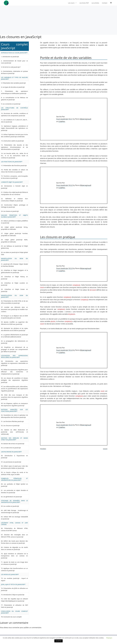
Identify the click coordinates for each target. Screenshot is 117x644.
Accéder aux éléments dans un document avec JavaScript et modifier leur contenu (14, 309)
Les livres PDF (84, 3)
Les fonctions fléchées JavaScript (13, 421)
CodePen (62, 121)
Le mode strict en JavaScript (12, 448)
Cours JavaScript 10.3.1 (64, 119)
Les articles (95, 3)
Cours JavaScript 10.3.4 (64, 350)
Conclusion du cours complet (12, 617)
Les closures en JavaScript (11, 426)
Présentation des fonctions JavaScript (15, 165)
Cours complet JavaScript (14, 46)
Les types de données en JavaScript (14, 87)
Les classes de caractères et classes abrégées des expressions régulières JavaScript (14, 380)
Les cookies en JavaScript (11, 506)
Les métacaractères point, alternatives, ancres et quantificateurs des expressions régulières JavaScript (14, 389)
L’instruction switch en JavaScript (13, 141)
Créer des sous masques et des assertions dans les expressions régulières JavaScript (14, 397)
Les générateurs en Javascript (13, 497)
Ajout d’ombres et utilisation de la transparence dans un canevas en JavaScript (14, 556)
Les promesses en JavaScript (12, 462)
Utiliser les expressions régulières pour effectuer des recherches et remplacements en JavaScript (14, 372)
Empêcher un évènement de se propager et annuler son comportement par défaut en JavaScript (14, 349)
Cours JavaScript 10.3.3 (64, 268)
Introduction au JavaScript (11, 57)
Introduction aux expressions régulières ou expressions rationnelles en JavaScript (14, 363)
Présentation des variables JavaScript (14, 83)
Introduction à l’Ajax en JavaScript (14, 595)
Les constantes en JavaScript (11, 104)
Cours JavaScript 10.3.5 (64, 425)
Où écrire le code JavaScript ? (12, 67)
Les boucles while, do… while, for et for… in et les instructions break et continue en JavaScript (14, 156)
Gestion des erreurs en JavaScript (14, 444)
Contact (105, 3)
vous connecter (14, 627)
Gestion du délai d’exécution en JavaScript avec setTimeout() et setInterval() (14, 432)
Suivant (105, 449)
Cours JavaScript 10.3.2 (64, 185)
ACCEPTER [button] (58, 641)
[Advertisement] (58, 20)
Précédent (43, 449)
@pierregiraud (85, 119)
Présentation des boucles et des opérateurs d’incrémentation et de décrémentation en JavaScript (14, 147)
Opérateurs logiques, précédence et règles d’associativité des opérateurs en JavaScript (14, 128)
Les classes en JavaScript (11, 211)
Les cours (73, 3)
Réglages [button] (109, 638)
